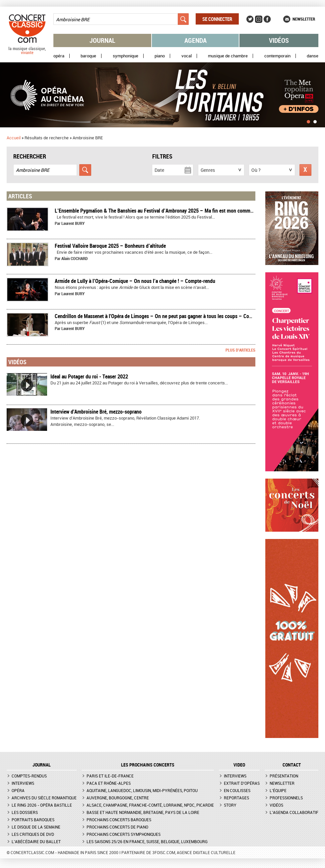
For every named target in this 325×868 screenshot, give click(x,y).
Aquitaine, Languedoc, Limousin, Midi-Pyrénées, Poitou (142, 790)
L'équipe (278, 790)
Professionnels (286, 798)
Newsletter (304, 19)
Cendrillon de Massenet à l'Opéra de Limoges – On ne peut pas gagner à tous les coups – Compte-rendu (164, 316)
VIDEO (239, 765)
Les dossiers (25, 812)
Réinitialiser (305, 170)
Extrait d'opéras (242, 783)
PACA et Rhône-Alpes (109, 783)
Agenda (195, 40)
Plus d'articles (240, 350)
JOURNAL (42, 765)
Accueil (14, 138)
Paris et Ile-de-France (110, 776)
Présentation (284, 776)
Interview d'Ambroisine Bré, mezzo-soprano (96, 412)
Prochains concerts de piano (117, 827)
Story (230, 805)
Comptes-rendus (29, 776)
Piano (160, 56)
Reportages (236, 798)
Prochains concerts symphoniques (124, 834)
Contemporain (277, 56)
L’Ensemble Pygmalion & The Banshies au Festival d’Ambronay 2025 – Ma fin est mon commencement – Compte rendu (180, 211)
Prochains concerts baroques (119, 820)
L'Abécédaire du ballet (36, 841)
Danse (313, 56)
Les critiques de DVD (33, 834)
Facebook (267, 19)
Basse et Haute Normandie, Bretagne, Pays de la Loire (143, 812)
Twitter (250, 19)
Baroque (88, 56)
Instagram (259, 19)
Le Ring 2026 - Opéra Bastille (42, 805)
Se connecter (217, 19)
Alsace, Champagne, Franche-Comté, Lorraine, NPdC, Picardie (150, 805)
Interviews (23, 783)
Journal (102, 40)
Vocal (187, 56)
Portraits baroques (33, 820)
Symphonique (126, 56)
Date (159, 170)
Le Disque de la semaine (36, 827)
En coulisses (237, 790)
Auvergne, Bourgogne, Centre (118, 798)
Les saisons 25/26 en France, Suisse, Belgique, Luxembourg (147, 841)
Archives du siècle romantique (44, 798)
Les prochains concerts (148, 765)
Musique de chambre (228, 56)
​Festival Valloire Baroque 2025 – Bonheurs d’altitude (110, 246)
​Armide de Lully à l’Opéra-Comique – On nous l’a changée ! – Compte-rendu (135, 281)
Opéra (59, 56)
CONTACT (292, 765)
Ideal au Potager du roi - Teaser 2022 (89, 376)
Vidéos (279, 40)
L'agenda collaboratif (294, 812)
